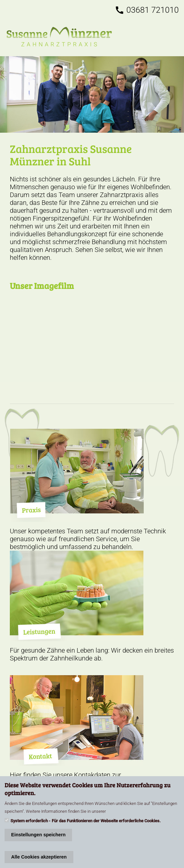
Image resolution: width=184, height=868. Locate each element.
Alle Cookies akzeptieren (39, 857)
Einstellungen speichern (38, 835)
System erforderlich (29, 821)
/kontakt (92, 94)
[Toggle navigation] (173, 37)
